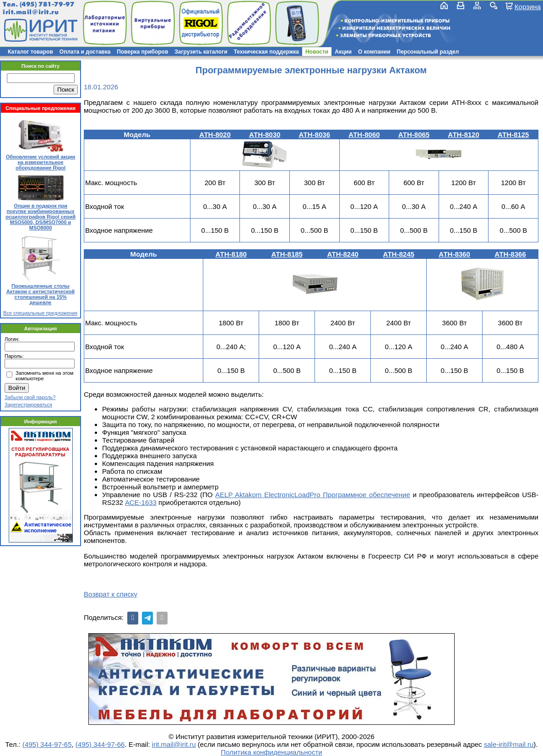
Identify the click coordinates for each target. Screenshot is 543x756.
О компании (374, 52)
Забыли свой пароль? (30, 397)
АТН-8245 (398, 254)
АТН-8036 (315, 134)
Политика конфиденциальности (271, 752)
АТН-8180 (231, 254)
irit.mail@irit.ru (31, 12)
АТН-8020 (215, 134)
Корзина (528, 6)
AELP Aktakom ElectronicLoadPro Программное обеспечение (313, 495)
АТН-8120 (463, 134)
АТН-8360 (454, 254)
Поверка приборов (142, 52)
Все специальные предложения (40, 313)
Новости (317, 52)
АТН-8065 (414, 134)
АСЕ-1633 (141, 502)
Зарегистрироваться (28, 405)
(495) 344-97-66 (100, 744)
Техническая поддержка (266, 52)
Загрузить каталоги (201, 52)
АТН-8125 (513, 134)
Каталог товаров (30, 52)
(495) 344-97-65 (47, 744)
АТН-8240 (342, 254)
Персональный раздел (428, 52)
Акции (343, 52)
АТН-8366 (510, 254)
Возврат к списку (111, 594)
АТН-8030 (265, 134)
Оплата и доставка (85, 52)
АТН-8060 (364, 134)
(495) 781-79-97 (47, 4)
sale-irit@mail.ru (509, 744)
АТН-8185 (287, 254)
